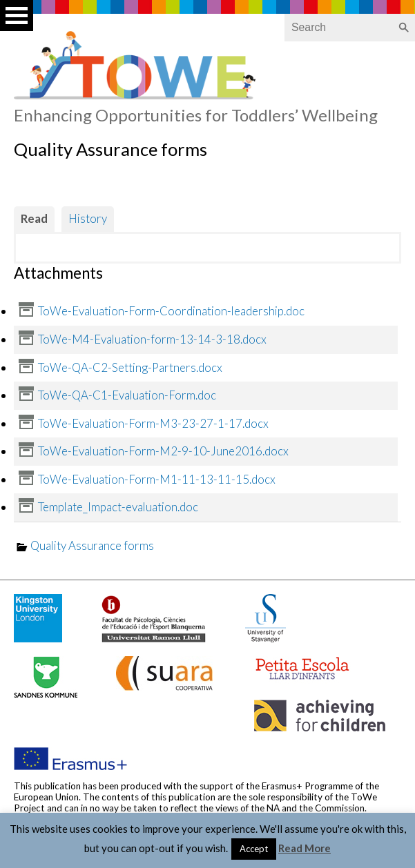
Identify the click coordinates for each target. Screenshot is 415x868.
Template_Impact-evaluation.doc (118, 507)
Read (34, 218)
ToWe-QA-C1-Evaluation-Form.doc (127, 395)
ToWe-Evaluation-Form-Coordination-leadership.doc (171, 311)
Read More (305, 848)
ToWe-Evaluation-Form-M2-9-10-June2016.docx (163, 451)
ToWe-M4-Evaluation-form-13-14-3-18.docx (152, 339)
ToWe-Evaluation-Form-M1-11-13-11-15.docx (157, 479)
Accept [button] (254, 849)
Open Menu (17, 16)
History (88, 218)
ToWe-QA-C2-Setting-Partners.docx (130, 367)
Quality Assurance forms (92, 545)
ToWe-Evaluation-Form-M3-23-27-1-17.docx (153, 423)
